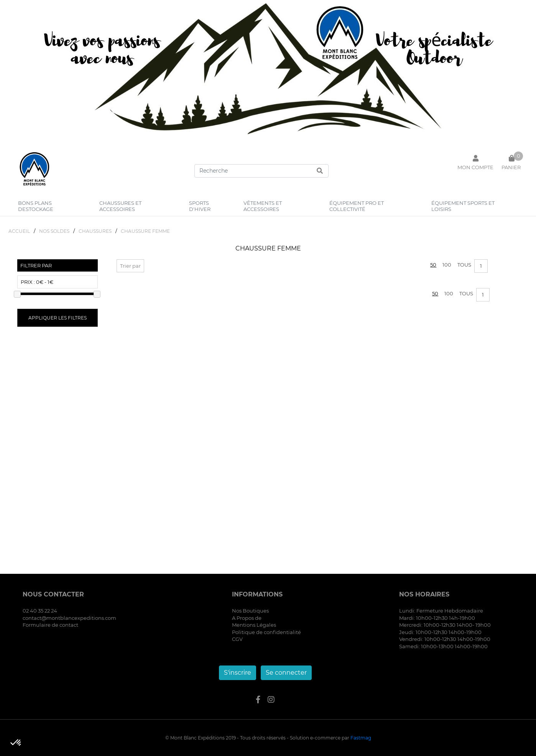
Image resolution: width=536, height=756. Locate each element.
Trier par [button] (130, 266)
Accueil (19, 231)
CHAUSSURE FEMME (145, 231)
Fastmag (361, 738)
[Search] (261, 171)
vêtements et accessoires (263, 206)
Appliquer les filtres (58, 318)
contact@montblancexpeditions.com (69, 618)
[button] (16, 743)
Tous (464, 265)
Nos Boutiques (250, 611)
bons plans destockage (36, 206)
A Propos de (247, 618)
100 (447, 265)
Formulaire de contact (50, 625)
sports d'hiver (200, 206)
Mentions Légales (254, 625)
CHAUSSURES (95, 231)
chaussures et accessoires (120, 206)
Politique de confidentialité (266, 632)
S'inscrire (238, 673)
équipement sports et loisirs (463, 206)
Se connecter (286, 673)
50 (433, 265)
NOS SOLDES (54, 231)
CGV (237, 639)
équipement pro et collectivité (357, 206)
